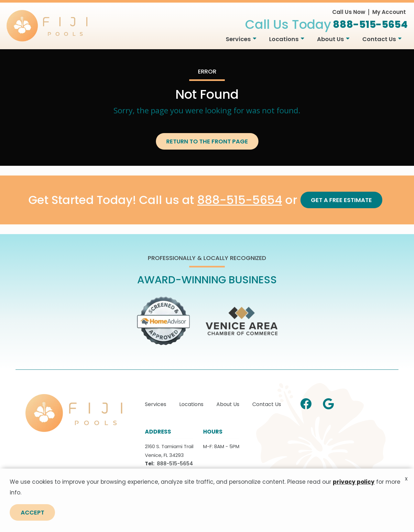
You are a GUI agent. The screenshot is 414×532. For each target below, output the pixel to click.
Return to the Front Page (207, 141)
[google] (328, 403)
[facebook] (306, 403)
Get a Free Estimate (341, 200)
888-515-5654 (240, 200)
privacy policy (354, 503)
